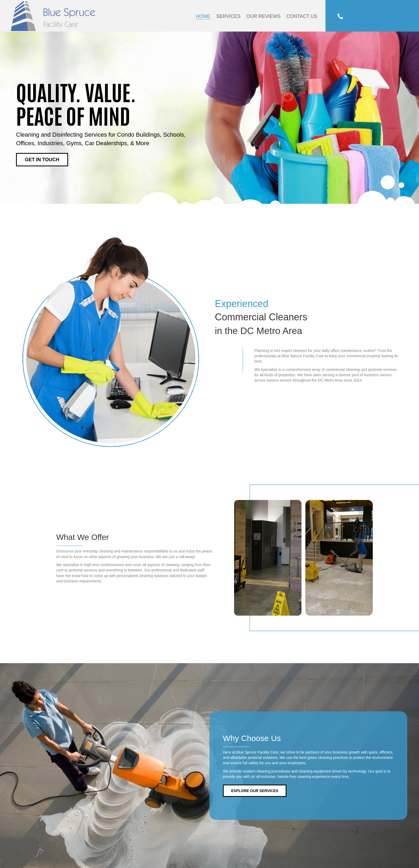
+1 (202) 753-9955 (364, 16)
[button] (42, 160)
